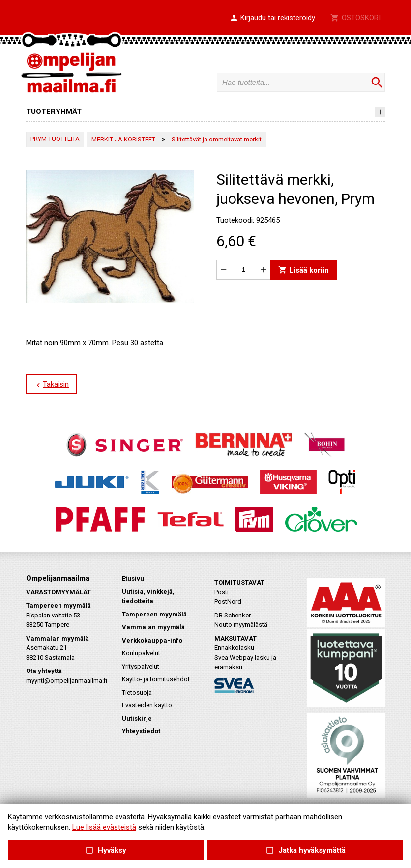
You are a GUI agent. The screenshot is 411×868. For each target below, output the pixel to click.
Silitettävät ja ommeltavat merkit (217, 139)
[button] (272, 18)
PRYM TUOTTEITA (55, 139)
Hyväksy (106, 851)
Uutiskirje (137, 718)
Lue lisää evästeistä (104, 827)
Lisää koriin (304, 269)
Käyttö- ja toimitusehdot (156, 679)
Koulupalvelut (141, 653)
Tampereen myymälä (154, 614)
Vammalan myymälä (153, 627)
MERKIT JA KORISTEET (123, 139)
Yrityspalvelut (141, 666)
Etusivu (133, 578)
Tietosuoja (137, 692)
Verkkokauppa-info (152, 640)
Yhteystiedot (141, 731)
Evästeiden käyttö (147, 705)
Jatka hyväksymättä (305, 851)
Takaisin (51, 385)
